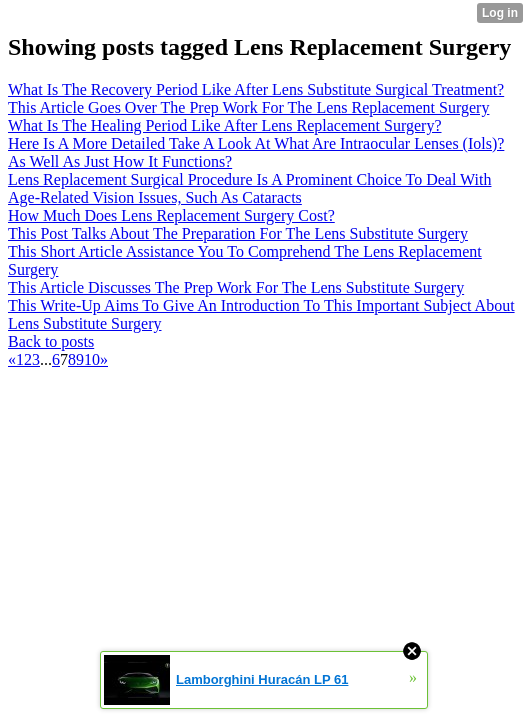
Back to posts (51, 341)
